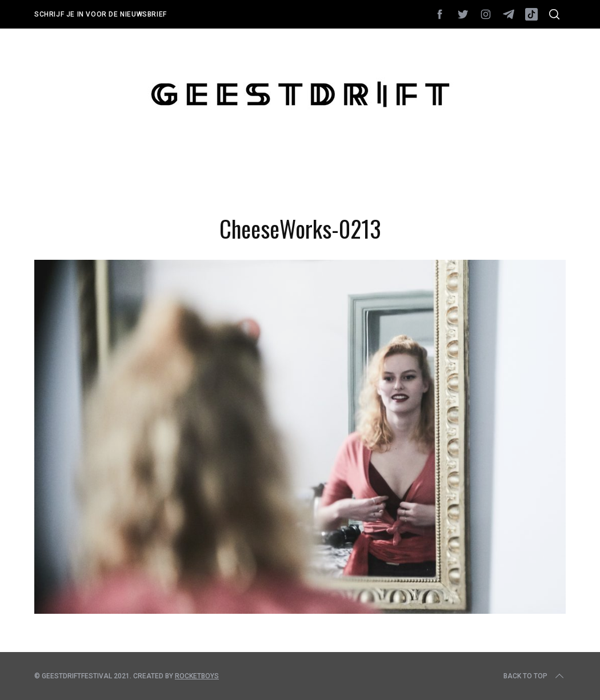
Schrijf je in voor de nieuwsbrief (101, 14)
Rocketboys (197, 676)
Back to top (535, 676)
